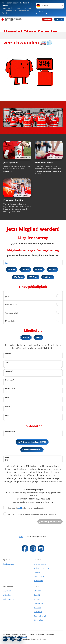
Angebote (7, 591)
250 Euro (33, 277)
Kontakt (37, 595)
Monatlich (10, 321)
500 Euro (48, 277)
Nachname (10, 380)
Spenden (46, 19)
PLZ (7, 398)
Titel (7, 363)
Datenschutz (39, 620)
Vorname (9, 372)
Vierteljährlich (12, 313)
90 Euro (53, 270)
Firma (38, 338)
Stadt (8, 407)
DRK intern (38, 612)
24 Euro (11, 270)
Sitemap (37, 599)
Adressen (37, 591)
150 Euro (18, 277)
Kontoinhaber (10, 432)
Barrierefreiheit (40, 616)
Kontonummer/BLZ (32, 450)
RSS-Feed (37, 608)
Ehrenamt (38, 572)
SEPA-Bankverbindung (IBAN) (32, 442)
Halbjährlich (11, 305)
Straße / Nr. (10, 389)
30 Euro (25, 270)
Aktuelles (7, 595)
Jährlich (9, 297)
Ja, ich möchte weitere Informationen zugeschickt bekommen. (30, 515)
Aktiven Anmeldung (41, 568)
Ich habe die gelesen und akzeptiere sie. (24, 509)
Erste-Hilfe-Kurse (44, 163)
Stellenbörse (39, 577)
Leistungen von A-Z (11, 599)
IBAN (7, 458)
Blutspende (38, 581)
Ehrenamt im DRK (13, 200)
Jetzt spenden (11, 163)
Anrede (8, 354)
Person (26, 338)
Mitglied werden (40, 564)
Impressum (38, 603)
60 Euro (39, 270)
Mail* (7, 416)
